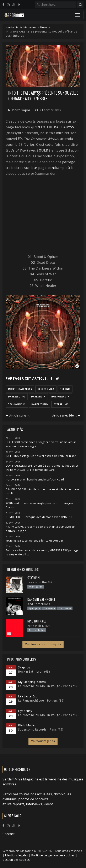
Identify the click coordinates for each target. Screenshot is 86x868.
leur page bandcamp (48, 168)
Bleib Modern (28, 725)
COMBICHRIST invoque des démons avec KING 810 (39, 517)
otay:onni (34, 578)
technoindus (17, 404)
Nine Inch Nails (37, 621)
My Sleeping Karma (32, 682)
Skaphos (24, 667)
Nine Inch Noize (39, 626)
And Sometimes (39, 604)
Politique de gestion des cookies (53, 855)
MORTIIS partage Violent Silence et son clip (34, 541)
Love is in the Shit (40, 582)
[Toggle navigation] (78, 15)
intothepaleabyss (20, 389)
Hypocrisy (25, 711)
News (44, 27)
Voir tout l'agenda (43, 741)
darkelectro (17, 397)
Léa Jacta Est (28, 696)
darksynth (38, 397)
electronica (46, 389)
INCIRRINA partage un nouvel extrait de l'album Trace (41, 456)
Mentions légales (16, 855)
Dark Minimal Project (41, 600)
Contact (9, 834)
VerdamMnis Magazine (21, 27)
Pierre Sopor (21, 110)
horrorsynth (60, 397)
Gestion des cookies (16, 860)
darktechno (40, 404)
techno (65, 389)
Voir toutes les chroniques (43, 644)
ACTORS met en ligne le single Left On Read (35, 480)
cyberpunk (61, 404)
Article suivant (18, 415)
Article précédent (66, 415)
